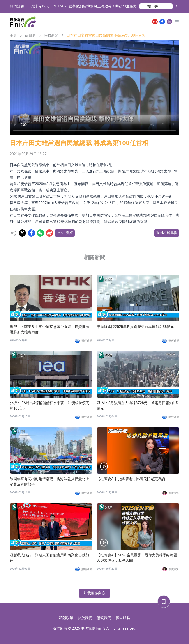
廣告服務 (123, 618)
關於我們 (85, 618)
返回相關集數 (167, 233)
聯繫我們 (104, 618)
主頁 (13, 35)
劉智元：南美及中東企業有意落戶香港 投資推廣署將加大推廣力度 (49, 329)
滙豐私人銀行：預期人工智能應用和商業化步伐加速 (49, 558)
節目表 (30, 35)
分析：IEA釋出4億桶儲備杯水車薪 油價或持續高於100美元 (50, 406)
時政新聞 (51, 35)
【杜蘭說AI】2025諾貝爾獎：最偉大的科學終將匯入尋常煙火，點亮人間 (137, 558)
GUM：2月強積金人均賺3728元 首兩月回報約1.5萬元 (137, 406)
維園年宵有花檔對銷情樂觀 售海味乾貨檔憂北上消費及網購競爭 (49, 482)
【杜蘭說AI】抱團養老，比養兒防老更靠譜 (131, 479)
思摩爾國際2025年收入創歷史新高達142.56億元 (135, 327)
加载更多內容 (94, 593)
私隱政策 (66, 618)
